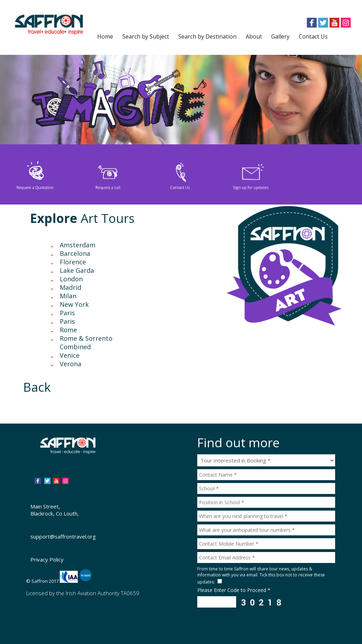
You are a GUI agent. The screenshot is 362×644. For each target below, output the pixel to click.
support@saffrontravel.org (63, 536)
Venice (70, 355)
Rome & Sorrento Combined (86, 343)
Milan (68, 296)
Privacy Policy (47, 559)
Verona (71, 364)
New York (74, 304)
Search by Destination (207, 36)
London (71, 279)
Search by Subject (146, 36)
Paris (67, 313)
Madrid (71, 287)
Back (37, 387)
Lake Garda (77, 270)
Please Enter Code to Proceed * (234, 590)
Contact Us (313, 36)
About (254, 36)
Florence (73, 262)
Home (105, 36)
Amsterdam (78, 245)
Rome (68, 330)
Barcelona (75, 253)
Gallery (280, 36)
